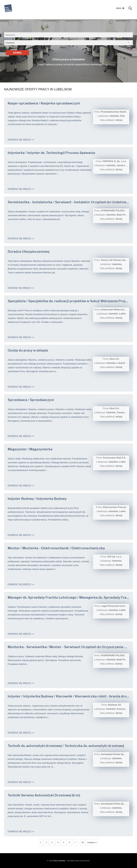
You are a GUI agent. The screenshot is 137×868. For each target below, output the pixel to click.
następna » (92, 842)
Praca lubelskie (59, 861)
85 (83, 842)
